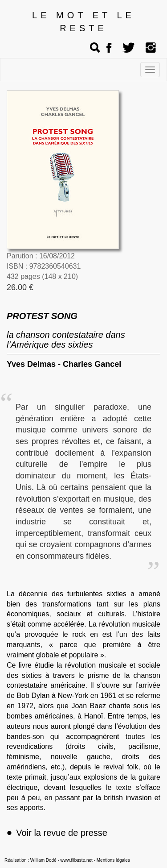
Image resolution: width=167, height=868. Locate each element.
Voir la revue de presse (57, 833)
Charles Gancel (92, 364)
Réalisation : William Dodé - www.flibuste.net (49, 860)
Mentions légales (113, 860)
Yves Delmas (31, 364)
